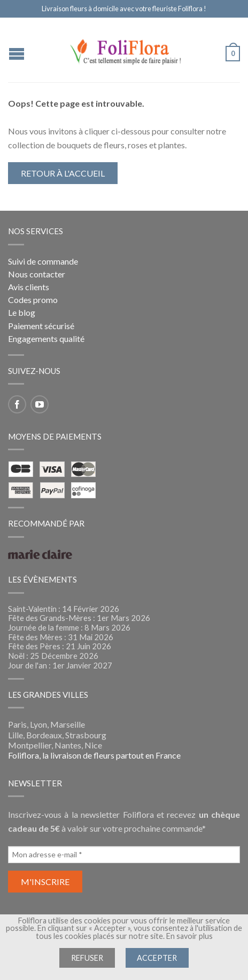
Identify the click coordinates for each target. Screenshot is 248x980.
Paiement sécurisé (41, 326)
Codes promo (33, 300)
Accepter (157, 958)
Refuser (87, 958)
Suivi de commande (43, 261)
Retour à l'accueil (63, 173)
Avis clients (29, 287)
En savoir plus (189, 936)
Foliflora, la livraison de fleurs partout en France (94, 755)
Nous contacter (37, 274)
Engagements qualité (46, 338)
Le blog (22, 312)
